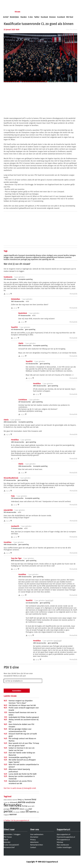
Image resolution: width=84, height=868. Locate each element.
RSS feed (70, 17)
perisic (8, 811)
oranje (26, 809)
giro (33, 806)
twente (33, 812)
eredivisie (30, 802)
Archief (6, 17)
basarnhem (15, 800)
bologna (73, 255)
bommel (28, 800)
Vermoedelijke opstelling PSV (20, 757)
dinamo (39, 255)
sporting (45, 259)
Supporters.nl (63, 830)
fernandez (13, 805)
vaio (38, 812)
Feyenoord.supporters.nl (66, 837)
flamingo (25, 806)
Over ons (35, 830)
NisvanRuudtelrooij (11, 478)
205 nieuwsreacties (10, 512)
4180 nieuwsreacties (40, 386)
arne (55, 255)
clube (11, 257)
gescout (30, 806)
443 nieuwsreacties (17, 330)
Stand (6, 840)
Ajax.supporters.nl (64, 834)
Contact (33, 847)
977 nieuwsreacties (24, 316)
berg (20, 800)
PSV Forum (8, 837)
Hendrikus (37, 384)
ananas (5, 800)
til (27, 811)
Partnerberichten (37, 845)
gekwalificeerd (52, 257)
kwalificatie (13, 255)
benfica (66, 255)
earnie (22, 802)
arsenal (60, 255)
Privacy (33, 840)
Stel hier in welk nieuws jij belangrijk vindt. (20, 788)
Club (45, 12)
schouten (18, 812)
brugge (6, 257)
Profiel (52, 12)
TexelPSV (14, 327)
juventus (68, 257)
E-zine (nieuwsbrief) (11, 845)
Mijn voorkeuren (63, 845)
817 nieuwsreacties (10, 480)
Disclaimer (34, 837)
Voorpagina (7, 12)
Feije (13, 496)
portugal (24, 259)
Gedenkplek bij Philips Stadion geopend (24, 717)
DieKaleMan (16, 299)
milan (44, 255)
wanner (13, 814)
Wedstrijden (14, 17)
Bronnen (52, 17)
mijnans (22, 809)
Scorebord (61, 17)
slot (40, 259)
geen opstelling (30, 330)
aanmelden (16, 2)
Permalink (73, 294)
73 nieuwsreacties (17, 528)
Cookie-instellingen (64, 847)
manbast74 (15, 526)
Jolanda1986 (8, 510)
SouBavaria (8, 277)
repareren (34, 259)
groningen (7, 809)
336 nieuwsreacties (17, 498)
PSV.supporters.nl (63, 840)
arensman (10, 800)
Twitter (37, 17)
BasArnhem (23, 313)
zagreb (6, 255)
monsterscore (15, 259)
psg (29, 259)
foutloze (43, 257)
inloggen (7, 2)
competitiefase (20, 257)
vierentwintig (30, 255)
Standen (24, 17)
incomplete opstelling (25, 279)
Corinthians (23, 400)
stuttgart (50, 255)
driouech (14, 802)
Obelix (21, 343)
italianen (61, 257)
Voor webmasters (37, 834)
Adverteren (34, 842)
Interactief (36, 12)
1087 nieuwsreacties (18, 301)
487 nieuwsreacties (25, 402)
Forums (26, 12)
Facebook (44, 17)
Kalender (7, 842)
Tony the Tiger (16, 558)
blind (23, 800)
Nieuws (17, 12)
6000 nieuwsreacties (18, 561)
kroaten (7, 259)
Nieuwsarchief (9, 847)
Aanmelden (8, 834)
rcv (14, 812)
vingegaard (6, 815)
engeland (36, 257)
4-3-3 (27, 301)
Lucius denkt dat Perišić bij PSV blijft (23, 774)
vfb (53, 259)
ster (50, 259)
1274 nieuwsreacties (10, 279)
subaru (23, 812)
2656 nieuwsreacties (25, 346)
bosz (34, 799)
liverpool (22, 255)
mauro (14, 808)
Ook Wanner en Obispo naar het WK (22, 705)
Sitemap (60, 842)
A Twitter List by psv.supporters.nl (16, 821)
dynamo (29, 257)
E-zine (30, 17)
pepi (30, 809)
